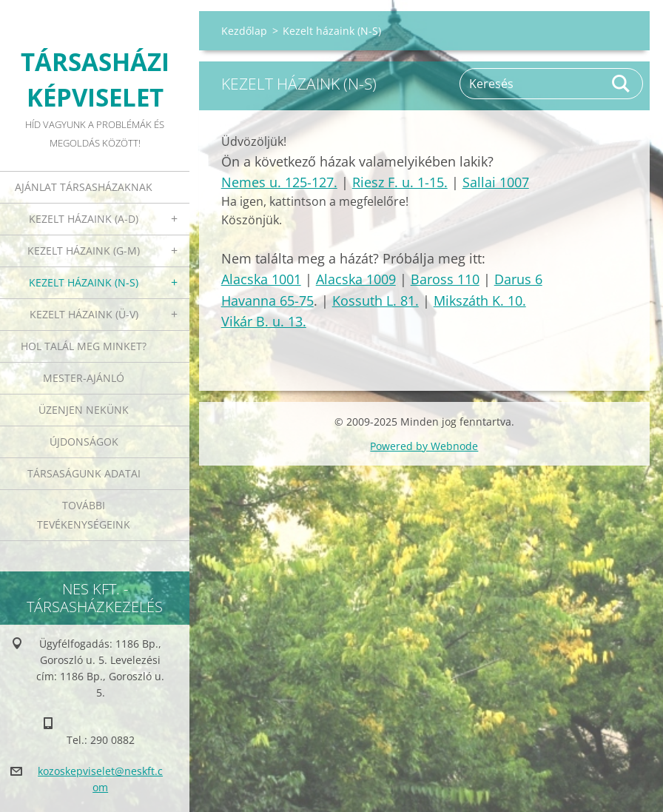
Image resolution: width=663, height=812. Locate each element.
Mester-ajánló (84, 378)
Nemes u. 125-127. (279, 182)
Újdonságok (84, 442)
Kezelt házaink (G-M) (84, 251)
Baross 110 (445, 279)
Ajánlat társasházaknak (84, 187)
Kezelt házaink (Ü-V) (84, 314)
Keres (622, 84)
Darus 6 (518, 279)
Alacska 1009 (356, 279)
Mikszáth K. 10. (480, 301)
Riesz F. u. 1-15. (400, 182)
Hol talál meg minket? (84, 346)
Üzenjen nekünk (84, 410)
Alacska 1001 (261, 279)
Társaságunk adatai (84, 473)
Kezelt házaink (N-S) (84, 282)
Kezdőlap (244, 31)
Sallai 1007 (496, 182)
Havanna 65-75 (267, 301)
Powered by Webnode (424, 446)
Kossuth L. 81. (376, 301)
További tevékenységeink (84, 515)
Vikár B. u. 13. (264, 321)
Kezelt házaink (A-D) (84, 219)
